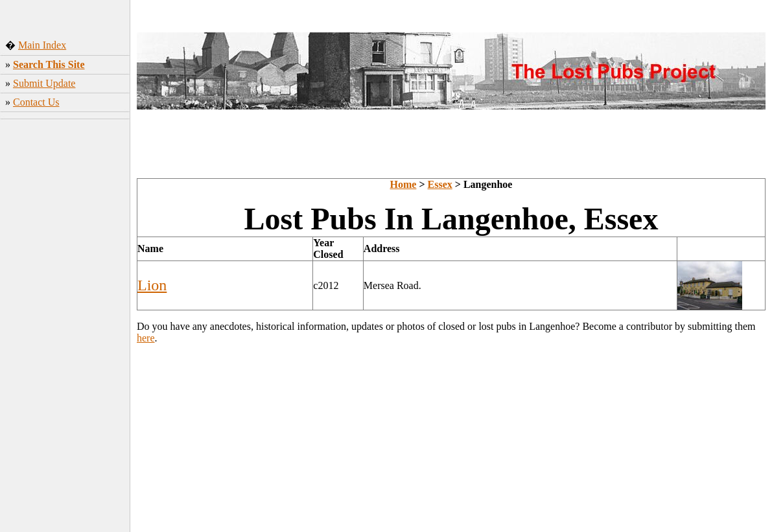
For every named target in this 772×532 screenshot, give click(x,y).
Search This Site (49, 64)
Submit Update (44, 83)
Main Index (42, 45)
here (146, 338)
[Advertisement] (65, 327)
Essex (440, 184)
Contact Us (36, 102)
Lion (152, 285)
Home (404, 184)
